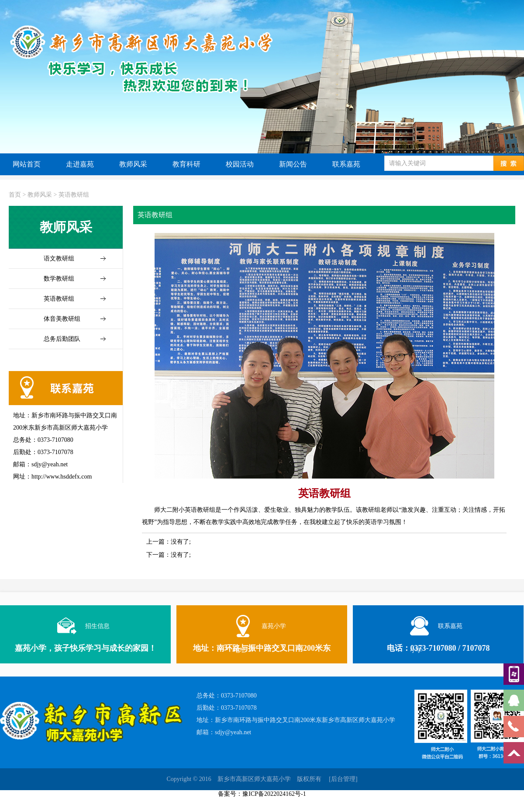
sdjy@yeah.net (233, 732)
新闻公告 (293, 164)
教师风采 (133, 164)
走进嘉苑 (80, 164)
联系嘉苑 (346, 164)
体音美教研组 (62, 319)
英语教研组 (74, 195)
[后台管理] (343, 779)
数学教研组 (59, 279)
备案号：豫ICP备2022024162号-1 (262, 794)
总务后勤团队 (62, 339)
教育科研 (186, 164)
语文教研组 (59, 259)
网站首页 (27, 164)
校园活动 (240, 164)
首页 (15, 195)
